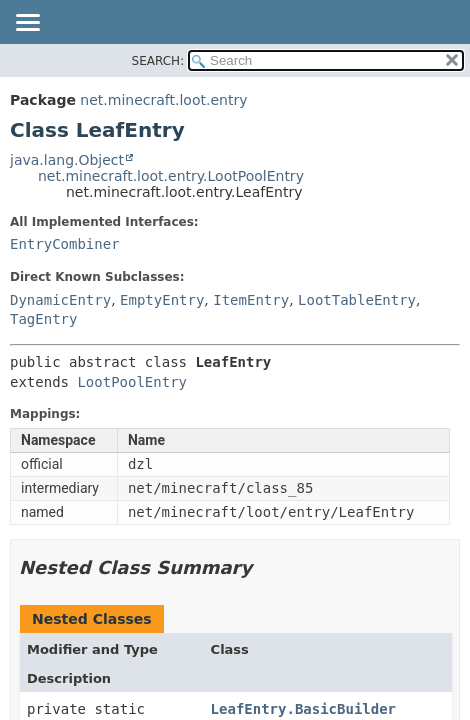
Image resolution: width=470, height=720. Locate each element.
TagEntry (43, 319)
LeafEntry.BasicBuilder (303, 709)
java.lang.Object (67, 160)
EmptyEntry (162, 300)
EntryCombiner (65, 244)
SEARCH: (158, 61)
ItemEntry (251, 300)
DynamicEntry (60, 300)
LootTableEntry (357, 300)
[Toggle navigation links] (27, 24)
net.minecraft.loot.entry (163, 100)
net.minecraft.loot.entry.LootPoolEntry (171, 176)
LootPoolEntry (132, 382)
